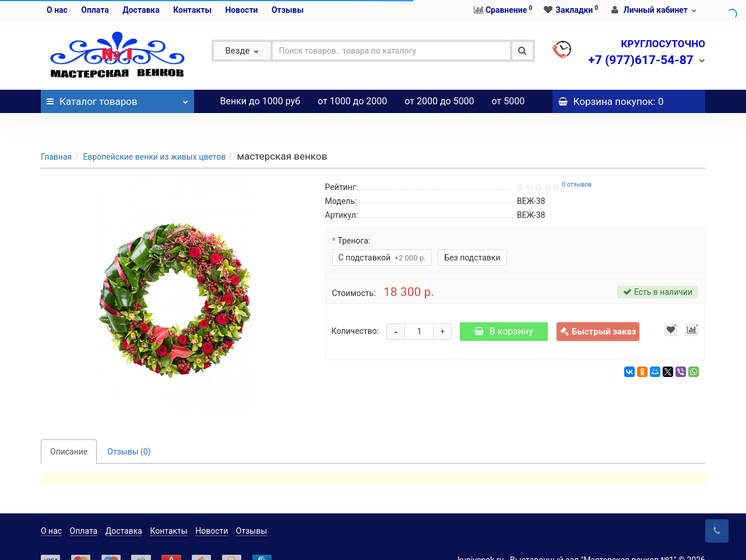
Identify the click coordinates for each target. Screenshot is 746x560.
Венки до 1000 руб (261, 101)
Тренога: (354, 217)
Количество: (355, 308)
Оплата (95, 10)
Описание (69, 428)
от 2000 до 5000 (439, 101)
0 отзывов (577, 161)
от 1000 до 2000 (352, 101)
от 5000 (509, 101)
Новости (241, 10)
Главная (56, 133)
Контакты (192, 10)
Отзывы (288, 10)
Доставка (141, 10)
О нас (57, 10)
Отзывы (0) (129, 428)
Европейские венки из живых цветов (154, 133)
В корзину (504, 308)
